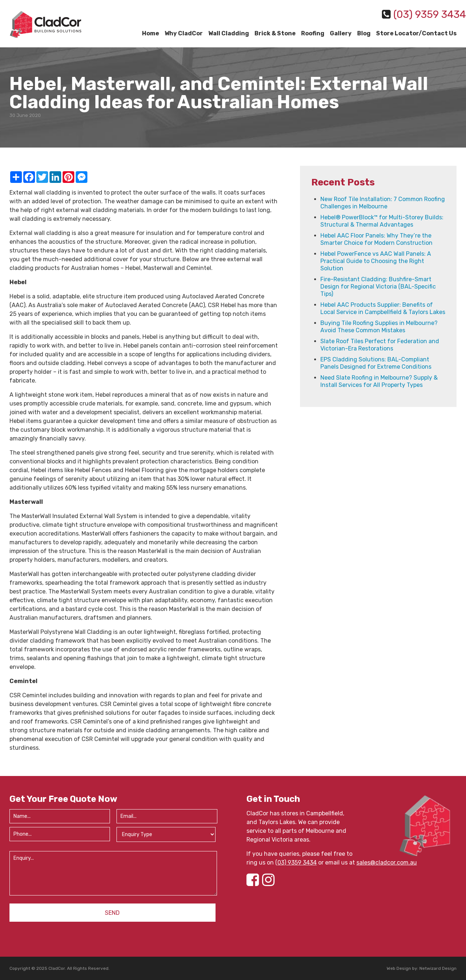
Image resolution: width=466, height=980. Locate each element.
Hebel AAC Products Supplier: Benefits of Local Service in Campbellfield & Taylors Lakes (383, 308)
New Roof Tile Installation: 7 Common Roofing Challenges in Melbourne (383, 203)
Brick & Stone (275, 33)
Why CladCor (184, 33)
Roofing (313, 33)
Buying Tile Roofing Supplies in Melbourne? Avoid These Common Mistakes (379, 327)
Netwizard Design (438, 968)
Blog (364, 33)
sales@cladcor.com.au (387, 863)
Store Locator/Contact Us (416, 33)
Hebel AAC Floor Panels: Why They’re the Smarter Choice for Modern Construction (376, 239)
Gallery (341, 33)
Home (151, 33)
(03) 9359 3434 (296, 863)
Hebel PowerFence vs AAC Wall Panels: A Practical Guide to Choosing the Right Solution (376, 261)
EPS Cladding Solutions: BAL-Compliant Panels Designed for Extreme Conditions (376, 363)
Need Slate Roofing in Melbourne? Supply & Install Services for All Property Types (379, 381)
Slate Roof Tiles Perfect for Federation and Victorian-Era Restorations (380, 345)
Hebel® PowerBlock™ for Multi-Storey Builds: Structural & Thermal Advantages (382, 221)
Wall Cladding (229, 33)
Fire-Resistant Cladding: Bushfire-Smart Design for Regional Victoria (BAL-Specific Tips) (378, 287)
